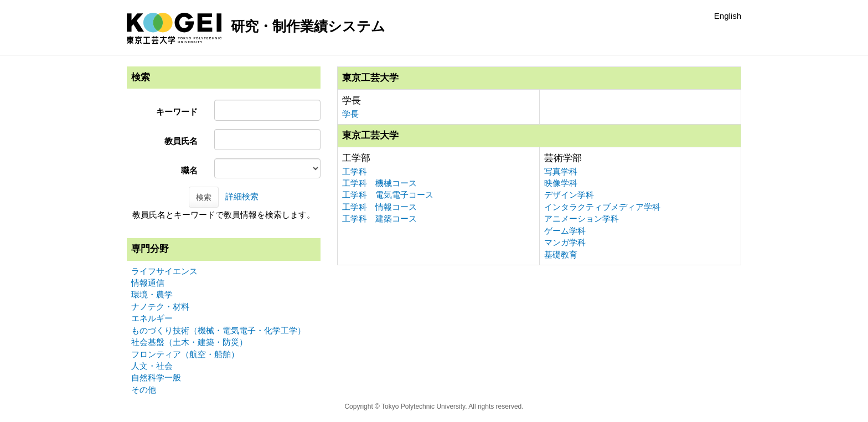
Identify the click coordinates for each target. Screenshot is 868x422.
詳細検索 (242, 196)
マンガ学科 (565, 242)
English (728, 16)
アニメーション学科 (582, 218)
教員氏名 (181, 141)
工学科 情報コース (379, 207)
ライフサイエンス (164, 271)
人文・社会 (152, 366)
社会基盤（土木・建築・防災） (189, 342)
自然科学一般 (156, 377)
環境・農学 (152, 294)
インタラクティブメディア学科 (602, 207)
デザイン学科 (569, 195)
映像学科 (561, 183)
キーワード (177, 112)
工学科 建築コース (379, 218)
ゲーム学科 (565, 231)
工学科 (355, 171)
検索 (204, 197)
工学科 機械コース (379, 183)
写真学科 (561, 171)
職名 (189, 170)
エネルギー (152, 318)
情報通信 (148, 283)
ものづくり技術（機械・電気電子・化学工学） (218, 330)
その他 (144, 390)
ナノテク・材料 (160, 307)
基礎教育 (561, 254)
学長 (350, 114)
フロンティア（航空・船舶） (185, 354)
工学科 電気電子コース (388, 195)
